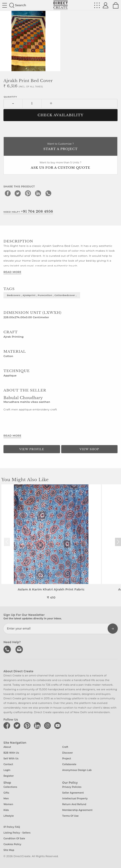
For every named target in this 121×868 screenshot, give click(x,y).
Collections (10, 787)
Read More (12, 272)
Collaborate (69, 764)
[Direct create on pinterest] (28, 725)
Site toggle (5, 5)
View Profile (32, 449)
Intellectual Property (75, 799)
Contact (8, 764)
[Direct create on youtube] (58, 725)
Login (7, 770)
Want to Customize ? (60, 147)
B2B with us (11, 753)
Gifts (6, 793)
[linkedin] (38, 193)
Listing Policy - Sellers (17, 833)
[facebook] (8, 193)
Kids (6, 810)
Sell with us (11, 759)
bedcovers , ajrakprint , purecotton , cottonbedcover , (42, 295)
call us (8, 649)
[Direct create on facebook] (8, 725)
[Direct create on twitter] (18, 725)
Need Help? (28, 211)
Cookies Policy (12, 844)
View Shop (89, 449)
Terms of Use (71, 816)
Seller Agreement (73, 793)
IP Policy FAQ (12, 827)
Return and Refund (74, 804)
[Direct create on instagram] (48, 725)
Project (67, 759)
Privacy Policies (72, 787)
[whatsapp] (48, 193)
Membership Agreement (77, 810)
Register (9, 776)
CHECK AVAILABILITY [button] (61, 115)
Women (8, 804)
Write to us (20, 649)
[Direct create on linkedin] (38, 725)
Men (6, 799)
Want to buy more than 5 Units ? (60, 166)
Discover (68, 753)
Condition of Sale (14, 839)
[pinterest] (28, 193)
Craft (65, 747)
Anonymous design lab (77, 770)
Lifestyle (9, 816)
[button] (118, 542)
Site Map (9, 850)
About (7, 747)
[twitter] (18, 193)
